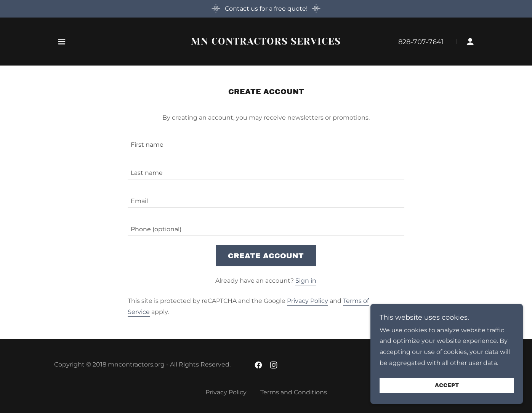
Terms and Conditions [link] (294, 392)
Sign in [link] (306, 281)
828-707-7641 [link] (421, 42)
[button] (62, 42)
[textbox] (266, 142)
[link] (266, 42)
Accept (447, 386)
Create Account (266, 256)
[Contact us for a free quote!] (266, 9)
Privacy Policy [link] (308, 301)
